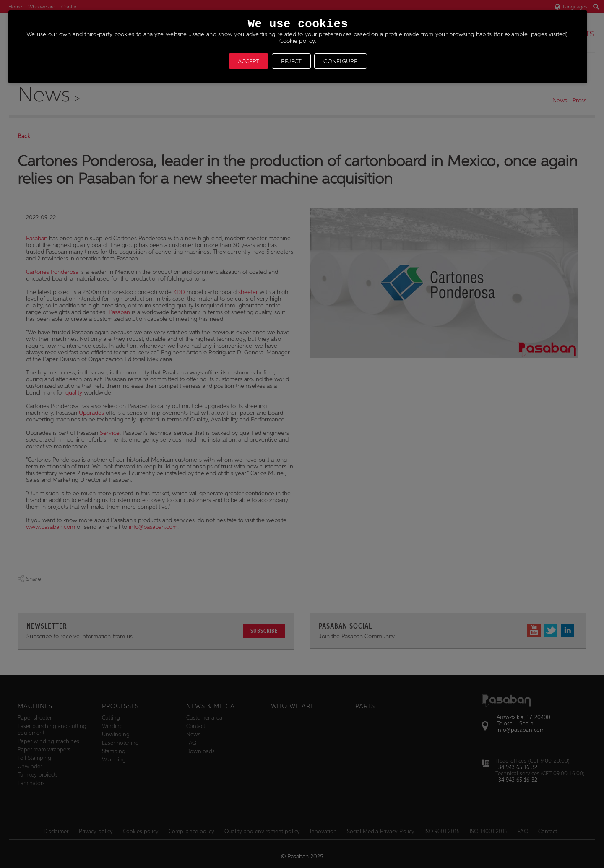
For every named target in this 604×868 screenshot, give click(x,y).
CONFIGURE (341, 61)
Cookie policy (297, 41)
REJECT (291, 61)
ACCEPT (249, 61)
